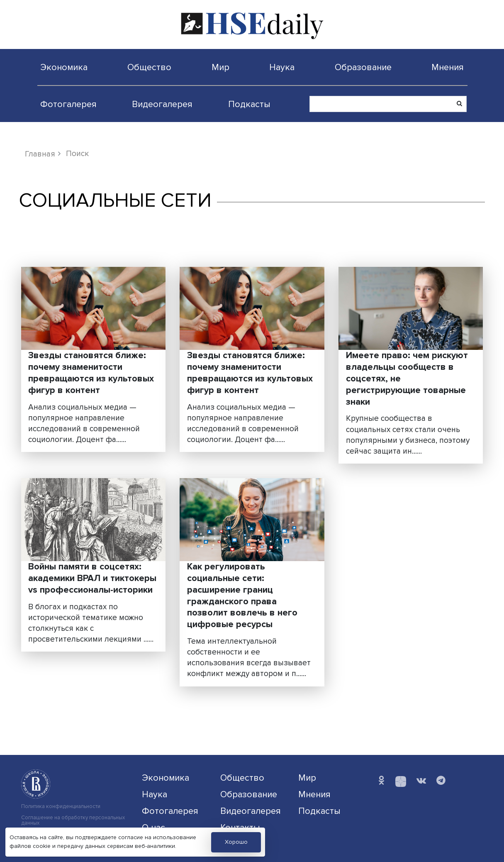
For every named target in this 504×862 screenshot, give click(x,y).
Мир (220, 67)
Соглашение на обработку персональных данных (73, 820)
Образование (363, 67)
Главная (40, 154)
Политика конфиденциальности (61, 807)
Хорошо (236, 842)
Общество (149, 67)
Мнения (448, 67)
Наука (282, 67)
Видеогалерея (162, 104)
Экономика (64, 67)
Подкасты (249, 104)
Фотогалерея (68, 104)
